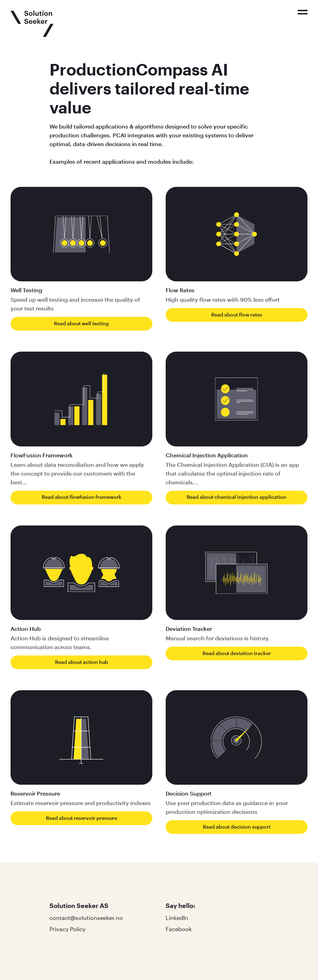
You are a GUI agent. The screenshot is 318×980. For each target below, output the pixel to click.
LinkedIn (177, 918)
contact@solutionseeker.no (86, 918)
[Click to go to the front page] (32, 24)
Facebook (179, 929)
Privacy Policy (67, 929)
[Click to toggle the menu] (303, 12)
